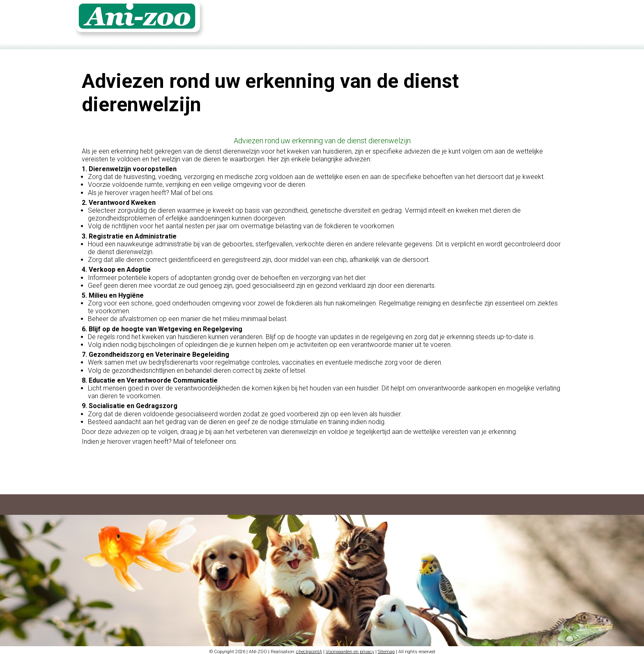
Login (539, 19)
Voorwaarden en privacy (350, 649)
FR (559, 19)
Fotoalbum (509, 19)
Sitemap (386, 649)
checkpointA (309, 649)
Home (449, 19)
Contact (476, 19)
